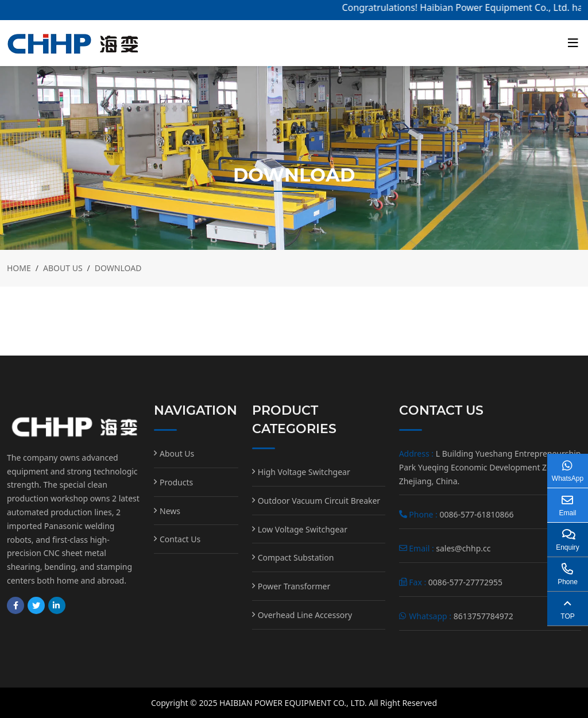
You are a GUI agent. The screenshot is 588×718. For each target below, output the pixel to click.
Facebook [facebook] (16, 605)
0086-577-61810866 (476, 514)
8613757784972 (483, 616)
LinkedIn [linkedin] (57, 605)
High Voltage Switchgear (304, 472)
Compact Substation (296, 557)
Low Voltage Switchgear (303, 529)
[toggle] (573, 43)
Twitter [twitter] (36, 605)
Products (176, 482)
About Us (177, 453)
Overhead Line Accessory (305, 615)
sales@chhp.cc (463, 548)
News (170, 511)
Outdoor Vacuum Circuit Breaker (319, 501)
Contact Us (180, 539)
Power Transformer (294, 586)
